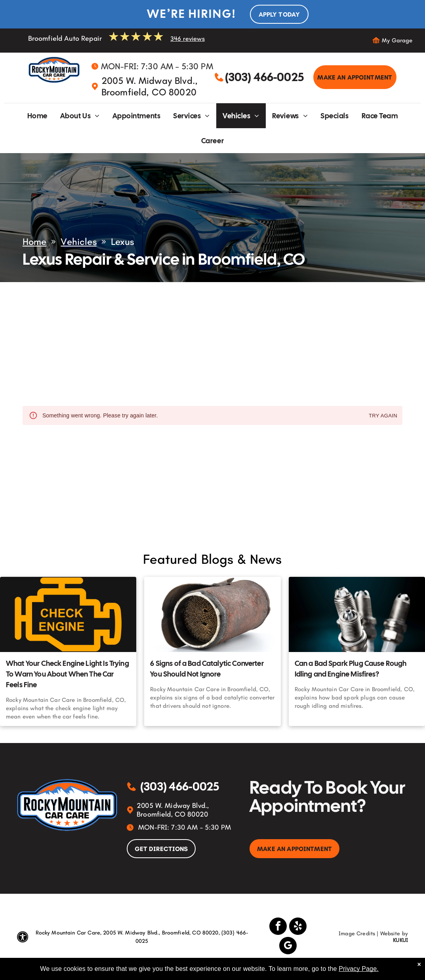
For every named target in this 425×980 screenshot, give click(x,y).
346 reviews (188, 39)
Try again (383, 416)
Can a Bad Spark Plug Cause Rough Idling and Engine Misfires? (351, 669)
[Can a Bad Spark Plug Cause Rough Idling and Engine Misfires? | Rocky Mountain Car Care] (357, 614)
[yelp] (298, 927)
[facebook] (278, 927)
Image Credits (357, 934)
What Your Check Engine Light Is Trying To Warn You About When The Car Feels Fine (68, 674)
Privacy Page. (359, 969)
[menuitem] (37, 116)
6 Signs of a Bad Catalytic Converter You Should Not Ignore (207, 669)
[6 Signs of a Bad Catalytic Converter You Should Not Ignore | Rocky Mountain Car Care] (212, 614)
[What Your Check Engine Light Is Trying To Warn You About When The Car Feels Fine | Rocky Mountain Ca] (68, 614)
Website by (394, 934)
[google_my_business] (288, 947)
